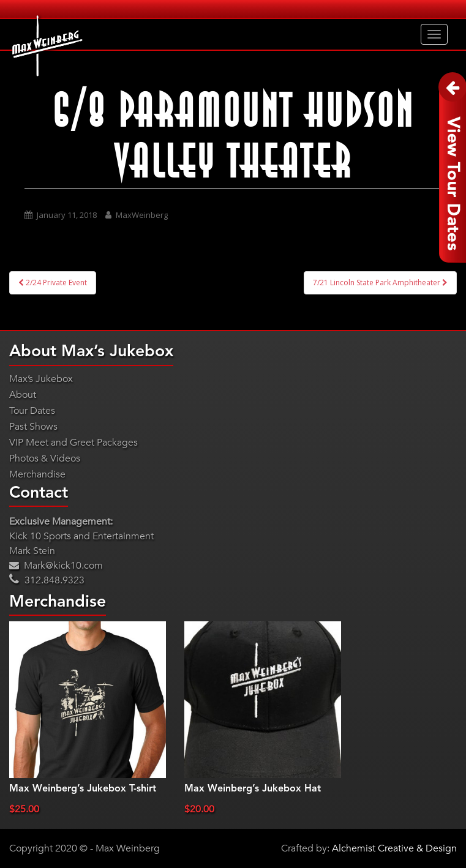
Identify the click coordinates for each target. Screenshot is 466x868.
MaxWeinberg (142, 215)
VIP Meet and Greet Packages (73, 443)
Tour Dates (32, 411)
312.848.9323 (47, 580)
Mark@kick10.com (56, 566)
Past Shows (33, 427)
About (23, 395)
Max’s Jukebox (41, 379)
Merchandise (37, 474)
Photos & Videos (45, 458)
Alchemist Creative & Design (394, 848)
